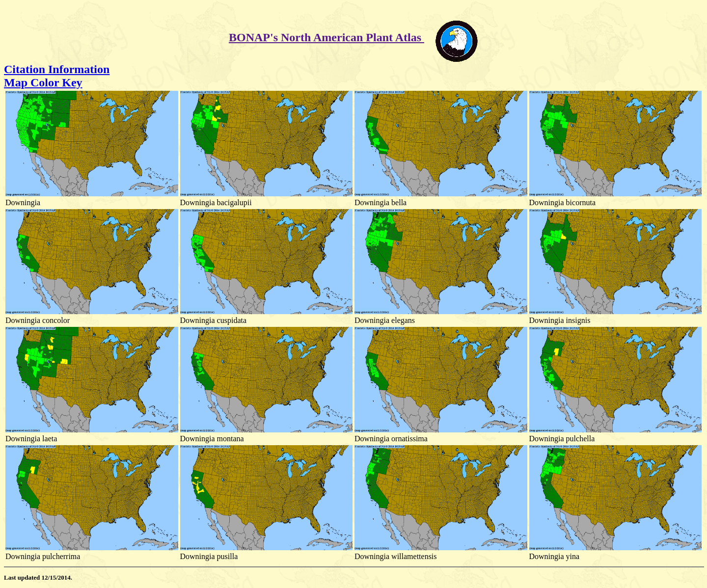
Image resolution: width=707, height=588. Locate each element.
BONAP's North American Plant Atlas (326, 37)
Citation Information (57, 69)
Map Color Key (43, 82)
